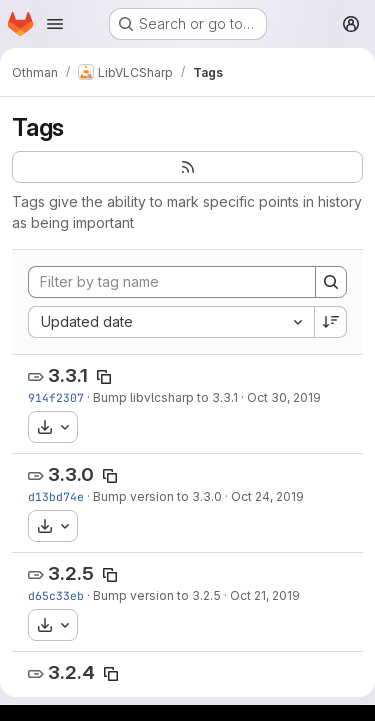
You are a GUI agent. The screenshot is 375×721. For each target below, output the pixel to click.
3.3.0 (71, 474)
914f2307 (56, 397)
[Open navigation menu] (55, 24)
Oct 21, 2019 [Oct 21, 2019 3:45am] (265, 595)
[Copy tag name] (104, 377)
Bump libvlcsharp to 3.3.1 (165, 397)
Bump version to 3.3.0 (157, 496)
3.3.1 (68, 375)
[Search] (331, 282)
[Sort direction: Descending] (331, 322)
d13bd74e (56, 496)
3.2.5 (71, 573)
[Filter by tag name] (172, 282)
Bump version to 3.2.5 (157, 595)
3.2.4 (71, 672)
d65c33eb (56, 595)
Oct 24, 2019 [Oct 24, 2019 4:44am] (267, 496)
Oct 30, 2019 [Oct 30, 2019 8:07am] (284, 397)
